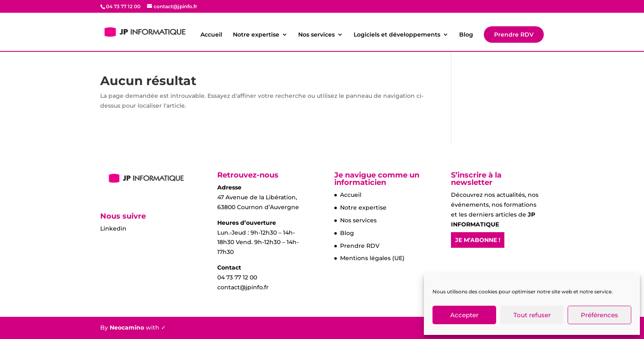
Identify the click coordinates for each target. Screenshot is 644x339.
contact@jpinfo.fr (243, 287)
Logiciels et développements (397, 35)
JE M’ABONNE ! (478, 240)
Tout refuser (532, 315)
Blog (466, 35)
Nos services (316, 35)
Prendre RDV (514, 35)
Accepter (464, 315)
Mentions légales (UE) (372, 258)
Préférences (599, 315)
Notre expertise (256, 35)
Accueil (211, 35)
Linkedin (113, 228)
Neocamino (127, 327)
